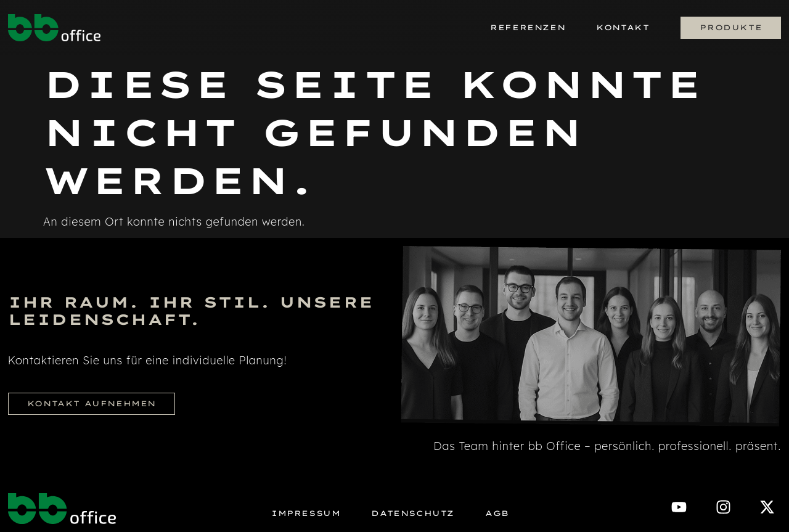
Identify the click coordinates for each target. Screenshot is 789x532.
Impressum (306, 514)
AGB (497, 514)
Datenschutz (413, 514)
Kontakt (623, 27)
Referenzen (528, 27)
